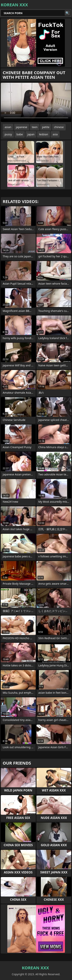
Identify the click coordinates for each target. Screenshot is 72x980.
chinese (59, 127)
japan (31, 134)
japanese (22, 127)
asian (8, 127)
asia (55, 134)
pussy (8, 134)
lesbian (43, 134)
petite (46, 127)
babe (20, 134)
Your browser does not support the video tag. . (36, 102)
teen (35, 127)
